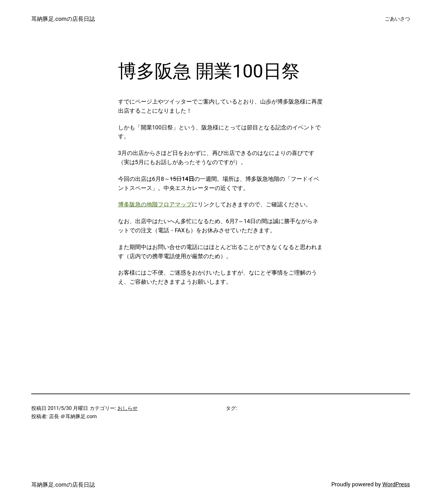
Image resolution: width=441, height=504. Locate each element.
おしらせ (128, 408)
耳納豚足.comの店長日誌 (63, 19)
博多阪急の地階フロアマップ (155, 204)
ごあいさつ (397, 19)
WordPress (396, 484)
